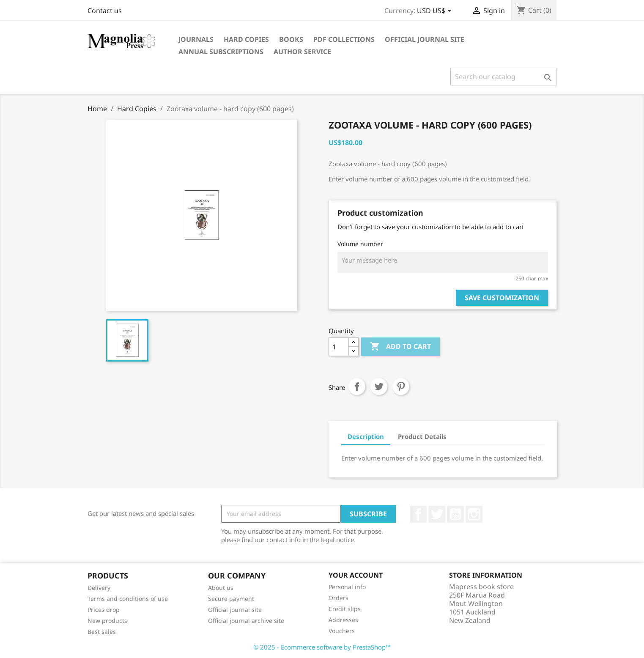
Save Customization (502, 298)
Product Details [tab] (422, 436)
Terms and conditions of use (128, 599)
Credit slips (345, 609)
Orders (338, 598)
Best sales (102, 632)
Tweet (379, 387)
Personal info (347, 587)
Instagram (474, 514)
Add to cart (400, 347)
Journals (196, 39)
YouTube (455, 514)
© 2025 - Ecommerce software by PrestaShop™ (322, 647)
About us (221, 588)
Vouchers (342, 631)
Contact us (105, 11)
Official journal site (425, 39)
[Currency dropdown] (436, 11)
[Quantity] (339, 347)
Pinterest (401, 387)
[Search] (503, 77)
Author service (302, 52)
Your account (356, 575)
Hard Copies (246, 39)
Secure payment (231, 599)
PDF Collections (344, 39)
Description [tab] (366, 436)
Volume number (360, 244)
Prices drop (104, 610)
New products (107, 621)
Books (291, 39)
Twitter (437, 514)
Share (357, 387)
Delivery (99, 588)
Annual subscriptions (221, 52)
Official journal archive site (246, 621)
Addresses (343, 620)
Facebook (418, 514)
